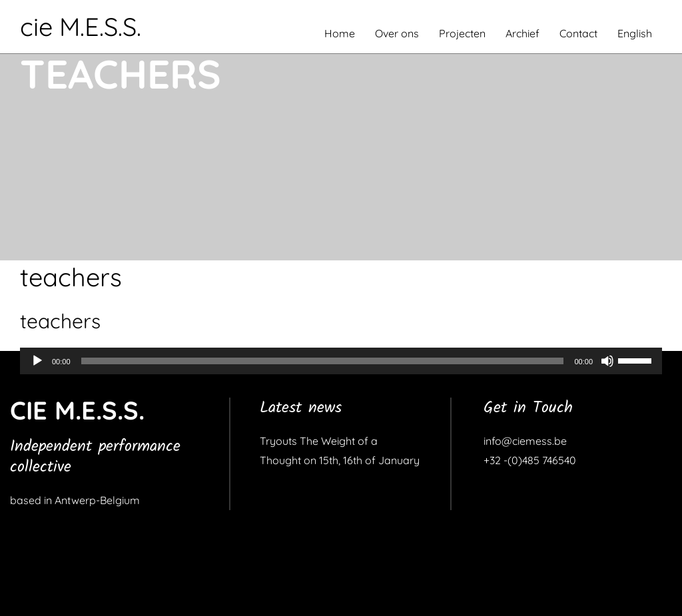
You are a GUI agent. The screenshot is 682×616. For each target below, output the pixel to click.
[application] (341, 361)
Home (340, 33)
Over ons (397, 33)
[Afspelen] (37, 361)
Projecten (462, 33)
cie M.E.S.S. (81, 27)
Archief (522, 33)
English (635, 33)
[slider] (323, 361)
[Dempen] (607, 361)
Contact (578, 33)
